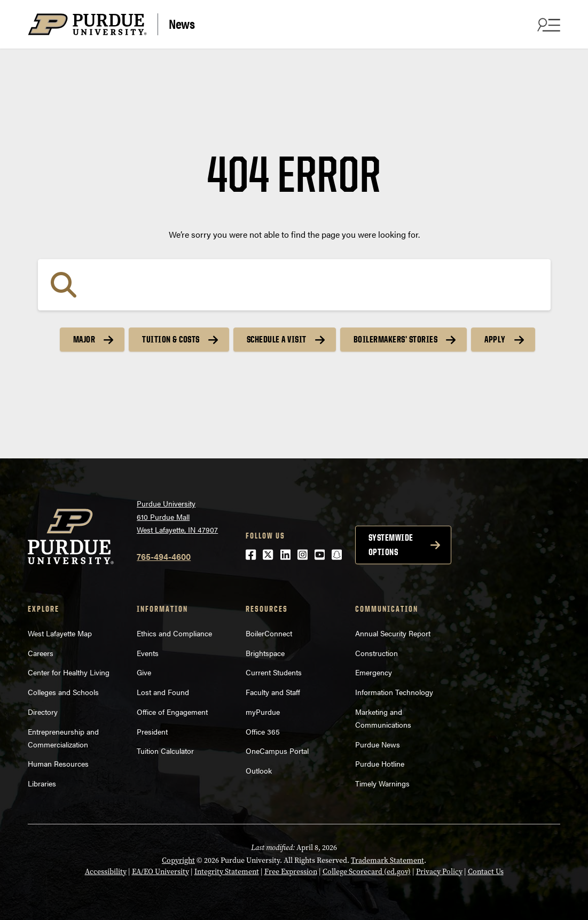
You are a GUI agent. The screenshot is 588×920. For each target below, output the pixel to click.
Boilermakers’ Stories (396, 339)
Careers (41, 653)
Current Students (274, 672)
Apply (495, 339)
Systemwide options (391, 545)
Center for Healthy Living (69, 672)
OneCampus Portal (277, 751)
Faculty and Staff (273, 692)
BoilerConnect (269, 633)
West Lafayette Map (60, 633)
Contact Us (486, 872)
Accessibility (106, 872)
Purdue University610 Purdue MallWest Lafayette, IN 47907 (177, 516)
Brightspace (265, 653)
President (152, 731)
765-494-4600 (164, 556)
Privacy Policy (439, 872)
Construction (377, 653)
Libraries (42, 783)
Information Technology (394, 692)
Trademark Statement (387, 860)
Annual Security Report (393, 633)
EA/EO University (160, 872)
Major (84, 339)
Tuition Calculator (165, 751)
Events (148, 653)
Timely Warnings (382, 783)
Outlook (259, 770)
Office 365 (263, 731)
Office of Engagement (172, 712)
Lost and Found (163, 692)
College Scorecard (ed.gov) (367, 872)
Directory (43, 712)
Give (144, 672)
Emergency (374, 672)
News (182, 23)
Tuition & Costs (171, 339)
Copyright (178, 860)
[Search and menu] (547, 25)
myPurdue (263, 712)
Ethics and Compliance (174, 633)
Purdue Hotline (380, 763)
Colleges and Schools (63, 692)
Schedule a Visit (277, 339)
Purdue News (378, 744)
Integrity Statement (227, 872)
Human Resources (58, 763)
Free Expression (291, 872)
